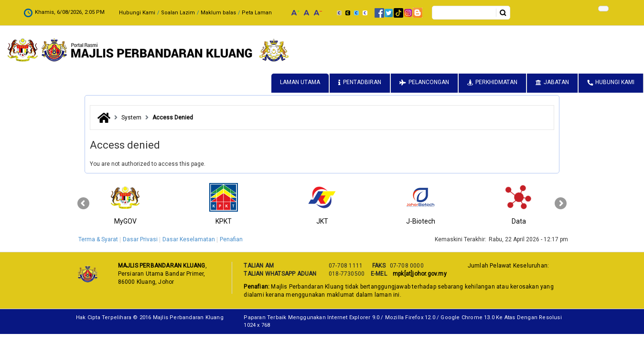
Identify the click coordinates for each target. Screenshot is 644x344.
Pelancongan (429, 82)
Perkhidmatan (496, 82)
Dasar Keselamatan (189, 239)
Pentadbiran (362, 82)
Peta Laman (188, 13)
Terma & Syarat (98, 239)
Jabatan (556, 82)
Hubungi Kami (69, 13)
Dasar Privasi (140, 239)
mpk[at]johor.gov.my (418, 274)
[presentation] (83, 204)
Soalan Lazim (110, 13)
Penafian (231, 239)
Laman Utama (300, 82)
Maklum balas (150, 13)
